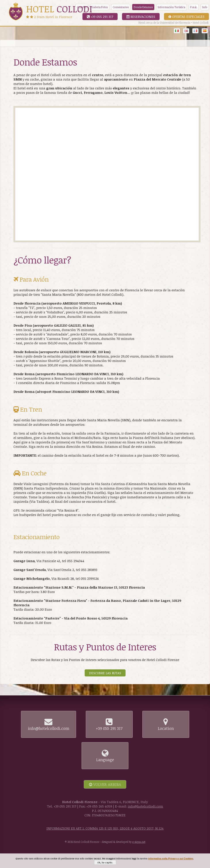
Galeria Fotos (100, 7)
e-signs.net (139, 842)
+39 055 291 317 (100, 17)
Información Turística (172, 7)
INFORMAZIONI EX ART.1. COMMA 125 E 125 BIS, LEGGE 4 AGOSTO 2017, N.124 (105, 828)
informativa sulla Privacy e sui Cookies (171, 859)
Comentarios (121, 7)
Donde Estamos (143, 7)
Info (205, 7)
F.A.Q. (194, 7)
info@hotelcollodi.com (145, 806)
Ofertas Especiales (186, 17)
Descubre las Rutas (105, 673)
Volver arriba (105, 784)
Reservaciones (141, 17)
